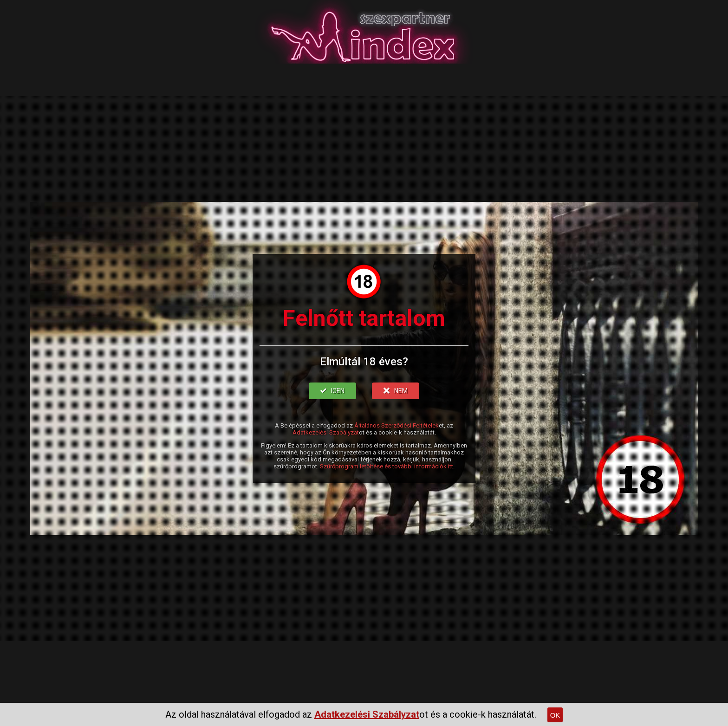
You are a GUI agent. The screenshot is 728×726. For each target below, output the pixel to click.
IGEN (332, 391)
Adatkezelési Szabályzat (326, 432)
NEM (396, 391)
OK (555, 715)
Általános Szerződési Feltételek (396, 425)
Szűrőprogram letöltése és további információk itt (387, 466)
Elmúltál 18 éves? (364, 362)
